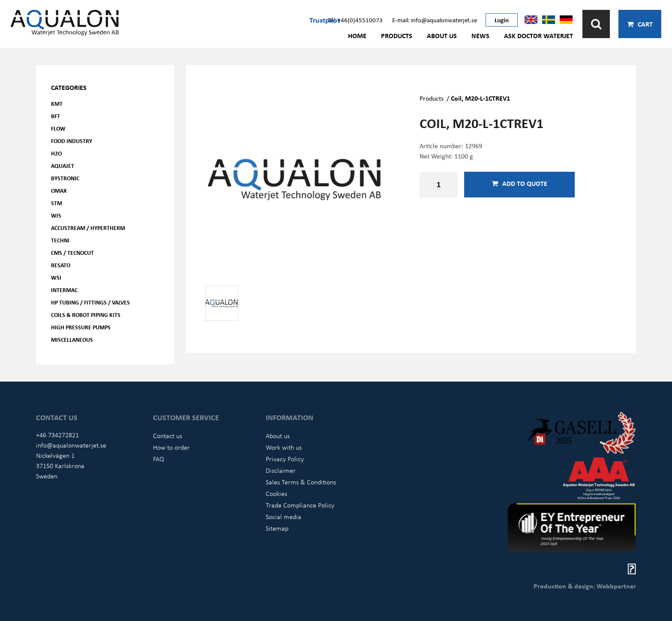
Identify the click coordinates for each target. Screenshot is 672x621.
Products (397, 36)
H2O (56, 153)
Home (357, 36)
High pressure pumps (81, 327)
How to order (171, 447)
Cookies (276, 493)
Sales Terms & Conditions (301, 482)
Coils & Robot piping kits (86, 315)
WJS (56, 215)
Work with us (284, 447)
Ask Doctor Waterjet (538, 36)
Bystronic (65, 178)
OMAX (59, 190)
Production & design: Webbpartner (585, 586)
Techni (60, 240)
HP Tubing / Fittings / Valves (90, 302)
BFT (55, 116)
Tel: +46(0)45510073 (355, 20)
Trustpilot (325, 20)
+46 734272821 (57, 435)
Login (502, 20)
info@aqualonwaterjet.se (71, 445)
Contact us (168, 436)
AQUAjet (63, 166)
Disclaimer (281, 470)
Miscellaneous (72, 339)
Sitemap (277, 528)
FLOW (58, 128)
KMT (57, 103)
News (480, 36)
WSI (56, 277)
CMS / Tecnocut (72, 252)
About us (442, 36)
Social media (283, 517)
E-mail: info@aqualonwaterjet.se (435, 20)
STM (57, 203)
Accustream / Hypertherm (88, 228)
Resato (61, 265)
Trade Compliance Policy (300, 505)
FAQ (159, 459)
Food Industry (72, 141)
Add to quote (519, 183)
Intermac (64, 290)
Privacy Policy (285, 459)
